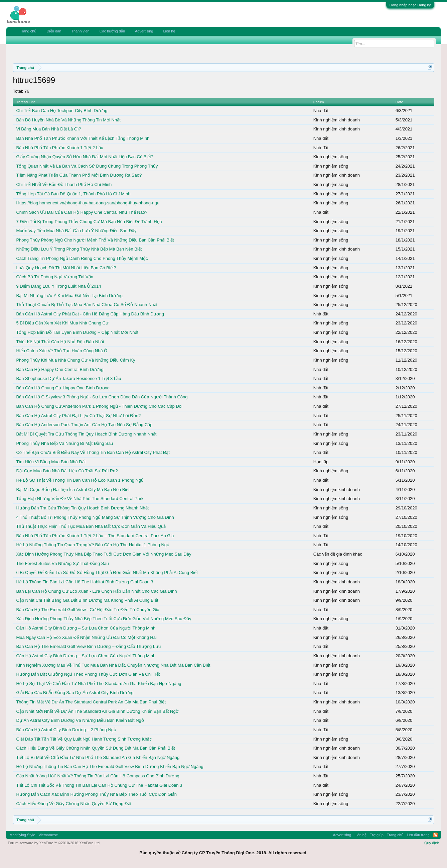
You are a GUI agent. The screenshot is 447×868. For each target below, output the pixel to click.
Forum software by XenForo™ (54, 843)
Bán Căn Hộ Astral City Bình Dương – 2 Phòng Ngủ (66, 730)
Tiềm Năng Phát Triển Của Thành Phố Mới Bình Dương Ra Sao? (79, 175)
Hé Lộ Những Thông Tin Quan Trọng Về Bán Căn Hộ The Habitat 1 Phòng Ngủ (93, 545)
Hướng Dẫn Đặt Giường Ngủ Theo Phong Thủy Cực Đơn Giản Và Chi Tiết (88, 674)
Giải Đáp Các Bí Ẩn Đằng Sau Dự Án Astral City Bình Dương (75, 693)
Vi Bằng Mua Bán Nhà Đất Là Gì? (48, 129)
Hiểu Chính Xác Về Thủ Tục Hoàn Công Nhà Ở (62, 351)
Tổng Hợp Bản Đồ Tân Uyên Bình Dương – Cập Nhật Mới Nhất (77, 332)
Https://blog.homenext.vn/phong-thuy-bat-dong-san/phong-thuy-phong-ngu (88, 203)
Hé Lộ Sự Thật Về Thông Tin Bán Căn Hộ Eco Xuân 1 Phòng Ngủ (80, 480)
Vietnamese (48, 835)
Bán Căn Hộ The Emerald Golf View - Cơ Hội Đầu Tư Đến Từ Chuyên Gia (88, 610)
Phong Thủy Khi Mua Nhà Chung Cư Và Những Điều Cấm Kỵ (76, 360)
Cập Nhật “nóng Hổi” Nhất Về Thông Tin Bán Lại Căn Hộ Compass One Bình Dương (98, 776)
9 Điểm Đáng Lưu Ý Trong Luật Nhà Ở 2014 (58, 286)
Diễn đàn (54, 31)
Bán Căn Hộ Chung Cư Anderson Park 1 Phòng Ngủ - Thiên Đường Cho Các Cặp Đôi (99, 406)
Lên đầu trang (418, 835)
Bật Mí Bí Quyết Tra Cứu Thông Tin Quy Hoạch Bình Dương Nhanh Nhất (86, 434)
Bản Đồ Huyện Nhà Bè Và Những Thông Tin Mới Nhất (68, 120)
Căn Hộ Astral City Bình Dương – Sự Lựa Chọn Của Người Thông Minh (86, 628)
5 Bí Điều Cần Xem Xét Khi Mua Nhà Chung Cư (62, 323)
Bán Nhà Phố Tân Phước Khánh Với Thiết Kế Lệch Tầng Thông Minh (83, 138)
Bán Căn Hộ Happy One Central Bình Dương (60, 369)
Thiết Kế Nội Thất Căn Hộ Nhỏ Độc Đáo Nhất (60, 342)
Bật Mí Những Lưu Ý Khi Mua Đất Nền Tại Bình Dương (69, 296)
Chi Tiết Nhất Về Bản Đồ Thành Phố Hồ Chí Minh (64, 184)
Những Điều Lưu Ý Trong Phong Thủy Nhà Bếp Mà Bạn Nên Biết (79, 249)
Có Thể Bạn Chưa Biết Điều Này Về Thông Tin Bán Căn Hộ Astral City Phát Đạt (93, 452)
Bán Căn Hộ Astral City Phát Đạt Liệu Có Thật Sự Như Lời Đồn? (78, 416)
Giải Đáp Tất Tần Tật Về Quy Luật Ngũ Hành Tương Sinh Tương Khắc (84, 739)
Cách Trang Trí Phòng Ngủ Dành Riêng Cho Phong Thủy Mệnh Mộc (82, 258)
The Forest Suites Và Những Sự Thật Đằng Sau (62, 563)
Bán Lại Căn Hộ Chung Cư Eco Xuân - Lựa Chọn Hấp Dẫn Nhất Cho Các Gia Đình (96, 591)
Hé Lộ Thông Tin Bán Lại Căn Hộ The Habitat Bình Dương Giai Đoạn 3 (85, 582)
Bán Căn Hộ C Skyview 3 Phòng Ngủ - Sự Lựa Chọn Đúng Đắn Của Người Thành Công (102, 397)
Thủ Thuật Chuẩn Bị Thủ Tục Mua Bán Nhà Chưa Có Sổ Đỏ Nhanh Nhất (87, 305)
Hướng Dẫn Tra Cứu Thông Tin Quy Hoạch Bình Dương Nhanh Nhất (82, 508)
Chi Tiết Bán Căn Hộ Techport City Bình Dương (62, 111)
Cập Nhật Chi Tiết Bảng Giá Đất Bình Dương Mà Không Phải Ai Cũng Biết (87, 600)
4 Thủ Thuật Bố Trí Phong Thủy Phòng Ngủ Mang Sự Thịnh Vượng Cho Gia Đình (95, 517)
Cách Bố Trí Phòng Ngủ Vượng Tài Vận (55, 277)
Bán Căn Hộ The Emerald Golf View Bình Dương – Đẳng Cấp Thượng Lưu (88, 646)
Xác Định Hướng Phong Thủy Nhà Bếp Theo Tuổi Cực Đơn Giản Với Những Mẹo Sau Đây (104, 554)
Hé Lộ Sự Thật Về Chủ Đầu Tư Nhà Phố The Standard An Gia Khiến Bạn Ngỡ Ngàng (99, 684)
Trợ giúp (377, 835)
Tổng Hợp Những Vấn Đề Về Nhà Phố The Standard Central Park (80, 499)
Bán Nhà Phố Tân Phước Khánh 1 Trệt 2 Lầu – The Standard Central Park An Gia (95, 536)
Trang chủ (28, 31)
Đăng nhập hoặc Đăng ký (410, 5)
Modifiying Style (22, 835)
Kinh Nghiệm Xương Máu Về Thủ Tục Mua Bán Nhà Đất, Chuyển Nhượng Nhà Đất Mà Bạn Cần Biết (113, 665)
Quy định (432, 843)
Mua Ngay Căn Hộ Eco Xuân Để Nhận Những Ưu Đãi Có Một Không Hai (86, 637)
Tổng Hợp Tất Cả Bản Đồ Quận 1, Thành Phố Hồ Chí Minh (73, 194)
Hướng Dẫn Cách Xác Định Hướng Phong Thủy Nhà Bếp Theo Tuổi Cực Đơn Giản (96, 794)
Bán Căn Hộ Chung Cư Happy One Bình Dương (63, 388)
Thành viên (80, 31)
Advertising (144, 31)
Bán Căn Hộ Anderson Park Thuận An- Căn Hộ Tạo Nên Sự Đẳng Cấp (84, 425)
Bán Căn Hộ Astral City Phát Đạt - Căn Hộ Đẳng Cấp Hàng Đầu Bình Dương (90, 314)
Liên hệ (169, 31)
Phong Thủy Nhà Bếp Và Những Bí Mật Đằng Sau (64, 443)
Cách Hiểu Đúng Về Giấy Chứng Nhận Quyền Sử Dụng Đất (74, 804)
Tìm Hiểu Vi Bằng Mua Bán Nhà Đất (51, 462)
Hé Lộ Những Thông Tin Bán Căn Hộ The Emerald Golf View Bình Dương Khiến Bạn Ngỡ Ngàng (110, 766)
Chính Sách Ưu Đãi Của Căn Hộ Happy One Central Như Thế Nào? (82, 212)
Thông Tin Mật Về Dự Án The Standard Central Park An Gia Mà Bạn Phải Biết (91, 702)
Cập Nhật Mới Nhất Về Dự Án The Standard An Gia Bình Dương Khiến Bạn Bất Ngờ (97, 711)
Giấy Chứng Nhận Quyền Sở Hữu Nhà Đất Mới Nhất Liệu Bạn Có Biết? (85, 157)
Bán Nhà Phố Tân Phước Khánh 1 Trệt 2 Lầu (60, 148)
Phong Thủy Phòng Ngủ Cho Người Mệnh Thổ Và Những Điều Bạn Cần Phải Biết (95, 240)
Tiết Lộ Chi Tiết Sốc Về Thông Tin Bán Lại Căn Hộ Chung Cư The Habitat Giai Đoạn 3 (99, 785)
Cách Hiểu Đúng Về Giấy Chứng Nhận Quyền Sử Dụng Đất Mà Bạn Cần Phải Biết (95, 748)
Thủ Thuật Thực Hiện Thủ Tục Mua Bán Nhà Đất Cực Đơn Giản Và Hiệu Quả (91, 526)
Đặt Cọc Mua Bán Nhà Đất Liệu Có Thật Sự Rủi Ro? (67, 471)
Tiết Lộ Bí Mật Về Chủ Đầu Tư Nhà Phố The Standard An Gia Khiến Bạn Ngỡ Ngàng (98, 757)
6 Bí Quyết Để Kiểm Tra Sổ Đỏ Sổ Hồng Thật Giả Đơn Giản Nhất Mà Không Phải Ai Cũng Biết (107, 572)
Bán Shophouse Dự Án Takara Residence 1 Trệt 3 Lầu (68, 378)
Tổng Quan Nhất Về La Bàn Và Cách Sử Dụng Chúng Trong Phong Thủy (87, 166)
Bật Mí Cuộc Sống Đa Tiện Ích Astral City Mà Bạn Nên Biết (73, 490)
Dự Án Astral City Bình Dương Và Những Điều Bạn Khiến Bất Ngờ (80, 720)
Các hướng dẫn (112, 31)
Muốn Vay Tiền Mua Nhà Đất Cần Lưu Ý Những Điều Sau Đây (76, 231)
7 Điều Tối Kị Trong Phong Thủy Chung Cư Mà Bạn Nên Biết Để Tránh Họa (89, 222)
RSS (435, 835)
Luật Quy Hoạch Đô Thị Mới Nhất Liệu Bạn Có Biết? (66, 268)
